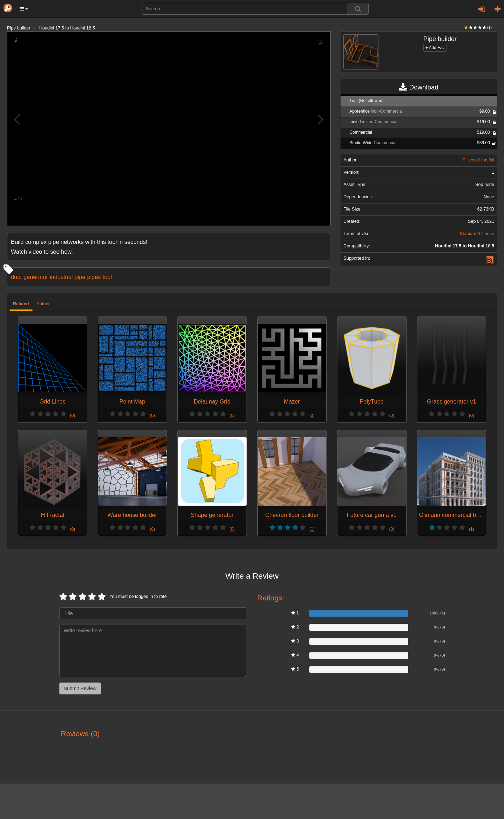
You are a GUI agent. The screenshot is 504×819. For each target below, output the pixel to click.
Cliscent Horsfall (478, 160)
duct (16, 277)
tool (107, 277)
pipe (80, 277)
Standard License (477, 234)
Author (43, 304)
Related (21, 304)
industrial (61, 277)
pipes (94, 277)
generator (36, 277)
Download (419, 87)
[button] (24, 9)
